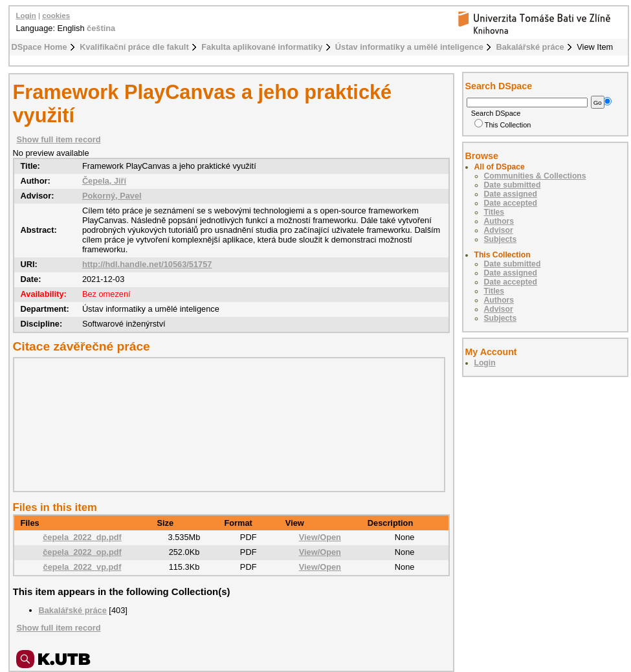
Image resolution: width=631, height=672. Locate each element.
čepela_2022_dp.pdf (82, 537)
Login (26, 16)
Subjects (501, 239)
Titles (494, 212)
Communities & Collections (535, 176)
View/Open (320, 537)
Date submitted (513, 185)
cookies (56, 16)
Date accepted (511, 203)
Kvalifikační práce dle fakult (134, 47)
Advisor (499, 230)
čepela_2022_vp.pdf (83, 567)
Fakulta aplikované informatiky (262, 47)
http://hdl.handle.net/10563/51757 (147, 264)
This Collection (503, 125)
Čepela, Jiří (104, 181)
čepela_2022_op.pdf (82, 552)
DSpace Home (39, 47)
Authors (499, 221)
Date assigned (511, 194)
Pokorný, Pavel (112, 196)
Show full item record (59, 139)
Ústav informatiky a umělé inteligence (409, 47)
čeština (101, 28)
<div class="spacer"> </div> (226, 424)
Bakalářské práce (530, 47)
